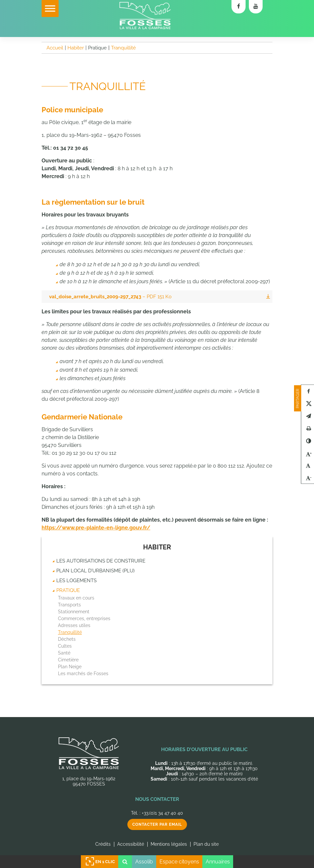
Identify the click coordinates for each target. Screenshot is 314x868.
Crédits (103, 844)
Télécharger (268, 297)
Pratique (68, 590)
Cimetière (68, 660)
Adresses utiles (74, 625)
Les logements (76, 581)
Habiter (157, 547)
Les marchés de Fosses (83, 674)
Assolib (144, 862)
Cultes (65, 646)
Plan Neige (70, 667)
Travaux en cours (76, 598)
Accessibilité (131, 844)
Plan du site (206, 844)
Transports (69, 605)
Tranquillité (70, 632)
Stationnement (74, 612)
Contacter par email (157, 824)
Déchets (67, 639)
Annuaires (218, 862)
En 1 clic (100, 862)
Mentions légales (169, 844)
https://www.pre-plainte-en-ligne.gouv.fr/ (96, 528)
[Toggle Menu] (50, 8)
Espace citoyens (179, 862)
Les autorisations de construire (101, 561)
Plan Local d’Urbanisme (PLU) (95, 571)
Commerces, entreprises (84, 619)
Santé (64, 653)
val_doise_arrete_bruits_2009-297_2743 (110, 297)
